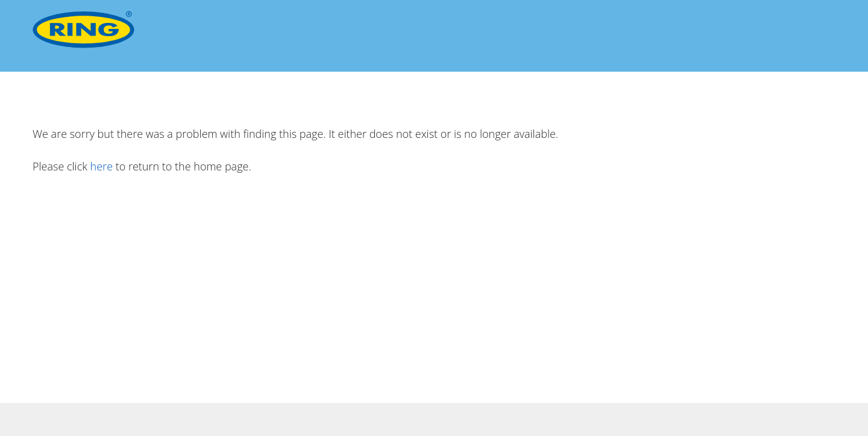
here (102, 166)
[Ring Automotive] (84, 30)
